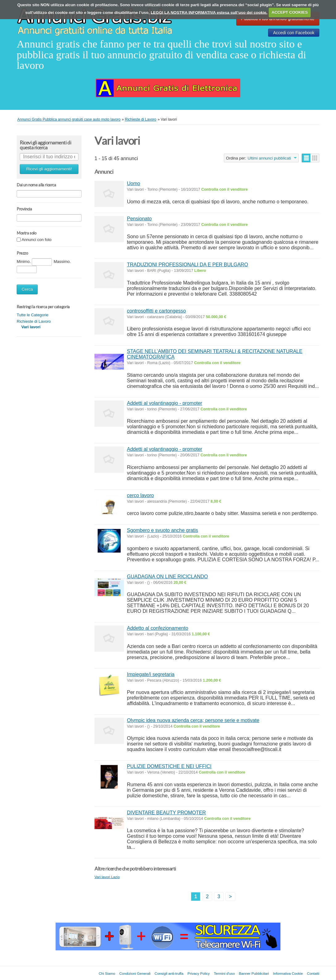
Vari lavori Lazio (107, 877)
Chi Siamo (107, 973)
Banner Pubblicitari (254, 973)
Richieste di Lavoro (34, 321)
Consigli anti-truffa (169, 973)
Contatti (313, 973)
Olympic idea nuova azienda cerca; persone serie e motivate (193, 720)
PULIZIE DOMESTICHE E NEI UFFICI (169, 766)
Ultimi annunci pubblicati (269, 158)
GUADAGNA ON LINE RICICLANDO (167, 577)
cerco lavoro (140, 495)
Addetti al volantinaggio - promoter (165, 403)
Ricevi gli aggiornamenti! (49, 169)
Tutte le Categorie (33, 315)
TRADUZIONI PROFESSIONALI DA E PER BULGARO (187, 265)
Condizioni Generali (135, 973)
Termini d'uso (224, 973)
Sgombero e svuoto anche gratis (162, 530)
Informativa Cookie (288, 973)
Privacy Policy (199, 973)
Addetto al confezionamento (157, 628)
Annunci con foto (37, 240)
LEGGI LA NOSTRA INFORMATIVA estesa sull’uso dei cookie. (209, 12)
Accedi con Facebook (294, 33)
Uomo (134, 183)
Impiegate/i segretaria (151, 674)
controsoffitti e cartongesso (156, 311)
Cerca (27, 289)
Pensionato (139, 219)
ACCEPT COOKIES (290, 12)
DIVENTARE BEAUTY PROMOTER (166, 813)
